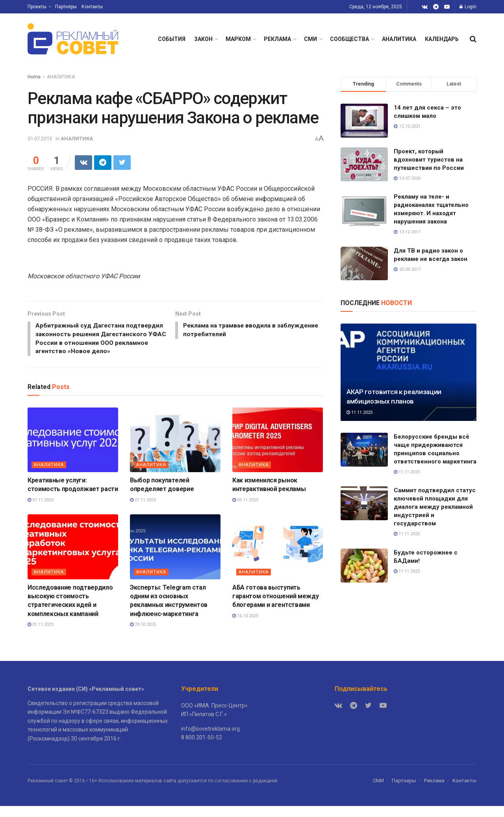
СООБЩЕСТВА (349, 39)
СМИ (310, 39)
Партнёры (66, 7)
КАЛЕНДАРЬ (442, 39)
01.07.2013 (40, 139)
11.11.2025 (359, 412)
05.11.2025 (245, 511)
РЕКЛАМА (277, 39)
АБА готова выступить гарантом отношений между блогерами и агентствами (275, 607)
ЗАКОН (203, 39)
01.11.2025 (41, 636)
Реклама (434, 792)
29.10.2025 (143, 636)
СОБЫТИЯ (172, 39)
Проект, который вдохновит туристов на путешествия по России (429, 160)
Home (34, 77)
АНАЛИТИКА (399, 39)
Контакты (92, 7)
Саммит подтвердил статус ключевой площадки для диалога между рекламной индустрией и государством (435, 507)
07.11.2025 (41, 511)
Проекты (37, 7)
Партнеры (404, 792)
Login (468, 7)
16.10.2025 (245, 627)
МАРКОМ (238, 39)
